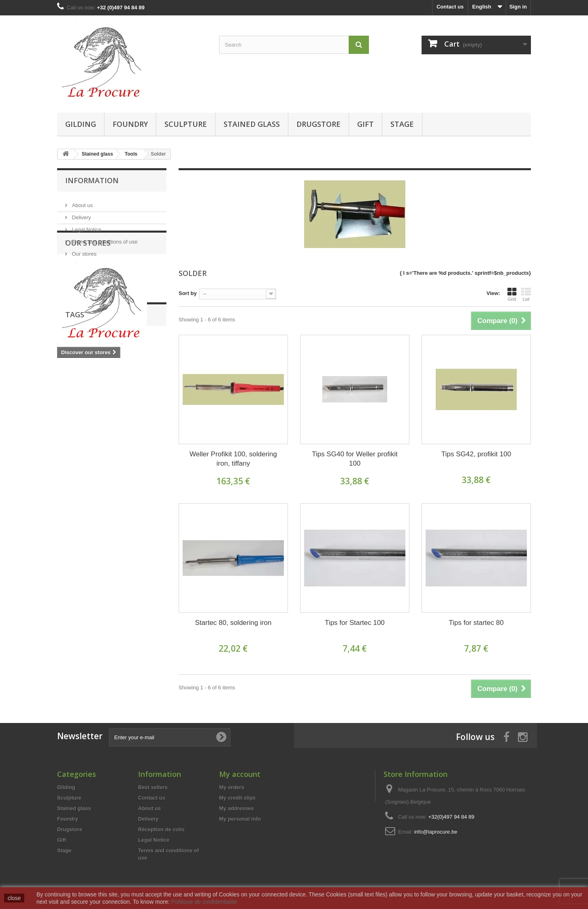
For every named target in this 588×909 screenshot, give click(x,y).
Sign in (518, 7)
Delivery (81, 214)
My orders (232, 787)
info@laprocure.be (436, 832)
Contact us (450, 7)
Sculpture (186, 124)
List (526, 294)
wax (128, 457)
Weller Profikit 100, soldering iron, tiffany (233, 459)
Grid (512, 294)
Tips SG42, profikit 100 (476, 454)
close (14, 898)
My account (240, 774)
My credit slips (237, 798)
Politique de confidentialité (204, 902)
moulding (106, 469)
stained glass (78, 445)
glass (110, 445)
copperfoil (101, 457)
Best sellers (153, 787)
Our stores (83, 251)
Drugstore (318, 124)
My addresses (236, 808)
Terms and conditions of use (104, 238)
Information (92, 180)
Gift (365, 124)
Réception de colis (161, 829)
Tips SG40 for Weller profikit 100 (355, 459)
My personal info (240, 819)
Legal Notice (86, 226)
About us (82, 202)
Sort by (188, 293)
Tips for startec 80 (476, 623)
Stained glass (252, 124)
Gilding (81, 124)
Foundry (130, 124)
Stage (402, 124)
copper (70, 457)
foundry (71, 482)
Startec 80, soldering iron (233, 623)
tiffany (135, 445)
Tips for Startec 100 (355, 623)
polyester (73, 469)
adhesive (138, 469)
